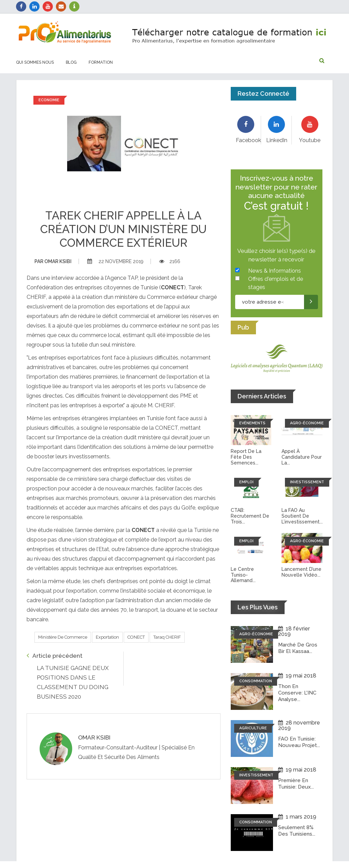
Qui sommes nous (35, 62)
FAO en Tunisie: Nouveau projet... (299, 742)
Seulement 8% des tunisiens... (297, 831)
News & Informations (275, 271)
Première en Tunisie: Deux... (296, 783)
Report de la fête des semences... (246, 457)
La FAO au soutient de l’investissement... (302, 516)
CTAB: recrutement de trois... (250, 516)
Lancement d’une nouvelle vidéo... (301, 572)
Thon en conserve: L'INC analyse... (297, 692)
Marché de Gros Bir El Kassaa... (298, 648)
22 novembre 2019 (115, 261)
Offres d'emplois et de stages (276, 283)
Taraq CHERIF (167, 637)
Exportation (107, 637)
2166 (170, 261)
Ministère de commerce (63, 637)
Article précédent (55, 656)
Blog (71, 62)
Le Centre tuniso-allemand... (243, 575)
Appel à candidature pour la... (302, 457)
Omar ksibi (53, 261)
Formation (101, 62)
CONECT (136, 637)
